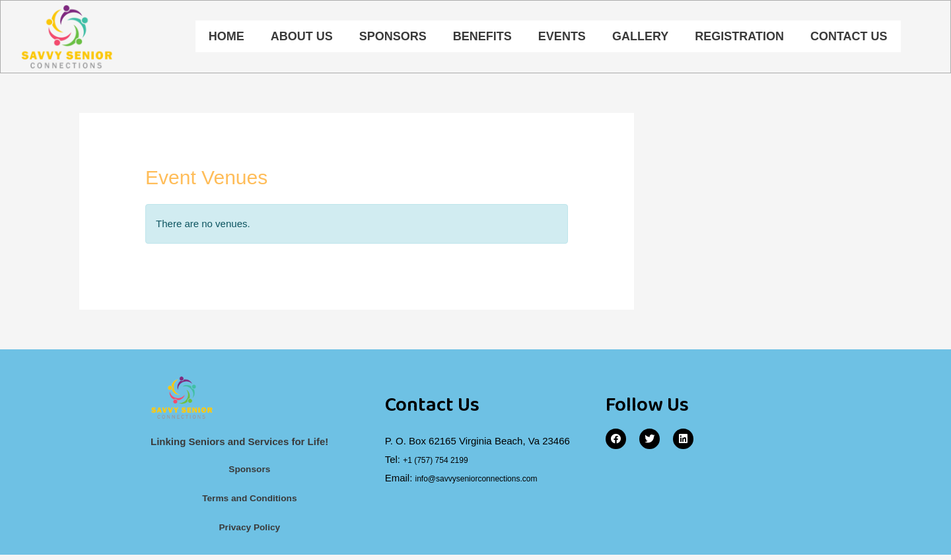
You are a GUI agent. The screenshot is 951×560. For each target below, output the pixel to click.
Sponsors (393, 38)
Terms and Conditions (249, 502)
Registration (739, 38)
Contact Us (849, 38)
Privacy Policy (250, 532)
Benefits (482, 38)
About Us (302, 38)
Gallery (640, 38)
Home (227, 38)
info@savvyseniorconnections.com (492, 480)
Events (562, 38)
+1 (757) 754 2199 (443, 462)
